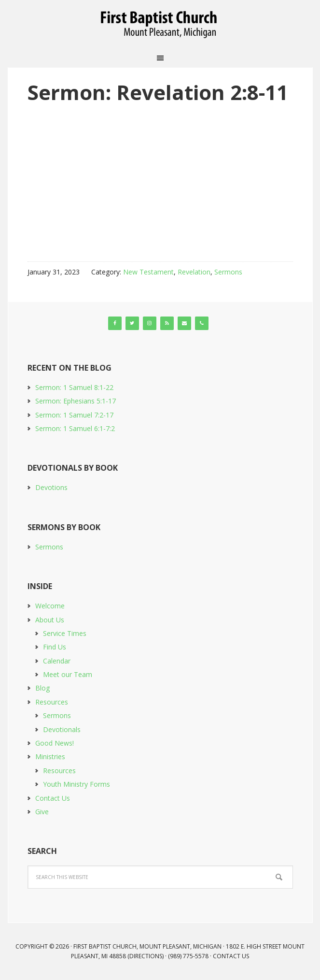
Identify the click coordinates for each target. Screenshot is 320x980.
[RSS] (167, 323)
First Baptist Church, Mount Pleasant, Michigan (160, 24)
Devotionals (62, 729)
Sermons (228, 272)
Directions (146, 956)
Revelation (194, 272)
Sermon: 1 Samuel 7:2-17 (74, 415)
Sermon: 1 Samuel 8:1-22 (74, 387)
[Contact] (184, 323)
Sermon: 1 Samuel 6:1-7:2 (75, 428)
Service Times (65, 633)
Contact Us (53, 798)
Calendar (57, 661)
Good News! (55, 743)
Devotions (51, 487)
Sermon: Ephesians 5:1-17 (76, 401)
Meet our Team (68, 674)
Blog (42, 688)
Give (42, 812)
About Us (50, 620)
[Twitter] (132, 323)
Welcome (50, 606)
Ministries (50, 757)
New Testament (148, 272)
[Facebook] (115, 323)
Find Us (55, 647)
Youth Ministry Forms (77, 784)
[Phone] (202, 323)
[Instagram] (150, 323)
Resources (52, 702)
